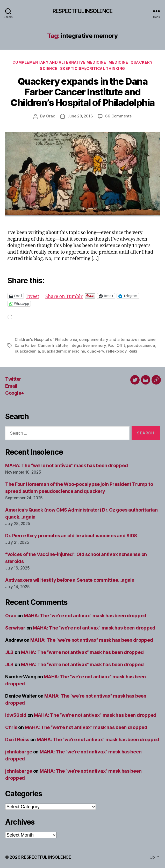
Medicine (118, 62)
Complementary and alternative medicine (59, 62)
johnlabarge (19, 752)
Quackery (142, 62)
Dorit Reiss (17, 740)
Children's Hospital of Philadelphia (46, 339)
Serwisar (15, 628)
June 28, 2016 (80, 116)
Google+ (15, 393)
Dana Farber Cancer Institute (41, 345)
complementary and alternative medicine (117, 339)
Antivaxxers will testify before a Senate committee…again (70, 580)
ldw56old (16, 715)
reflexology (116, 351)
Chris (11, 727)
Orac (51, 116)
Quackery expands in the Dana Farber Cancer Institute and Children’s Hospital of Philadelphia (82, 92)
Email (11, 386)
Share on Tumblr (64, 296)
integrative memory (88, 345)
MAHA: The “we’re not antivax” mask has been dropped (66, 465)
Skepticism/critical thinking (93, 68)
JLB (9, 652)
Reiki (133, 351)
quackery (96, 351)
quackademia (27, 351)
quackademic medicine (63, 351)
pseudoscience (141, 345)
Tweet (32, 296)
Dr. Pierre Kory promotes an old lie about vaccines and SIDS (71, 536)
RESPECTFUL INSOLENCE (83, 11)
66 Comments (118, 116)
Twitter (13, 379)
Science (49, 68)
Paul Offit (116, 345)
